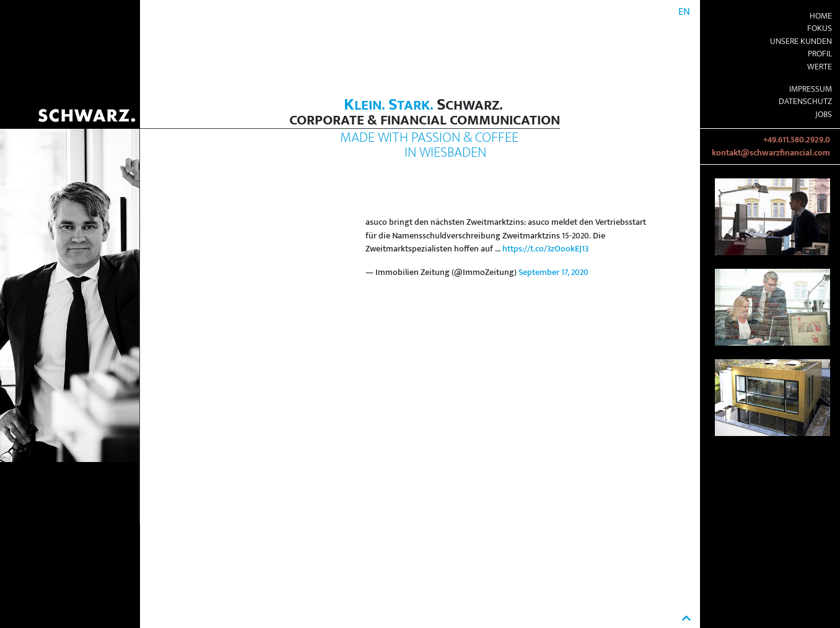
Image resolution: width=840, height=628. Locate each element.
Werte (820, 67)
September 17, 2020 (553, 273)
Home (821, 16)
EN (684, 12)
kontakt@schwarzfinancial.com (771, 153)
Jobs (824, 115)
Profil (820, 54)
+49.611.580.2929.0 (797, 140)
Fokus (820, 28)
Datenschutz (805, 102)
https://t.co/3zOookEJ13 (545, 249)
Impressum (811, 89)
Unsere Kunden (801, 41)
